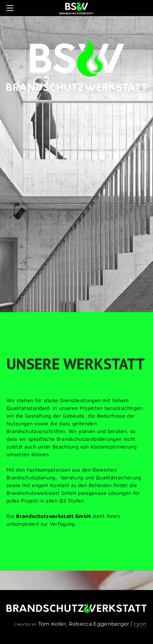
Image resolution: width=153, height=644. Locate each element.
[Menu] (11, 8)
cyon (140, 624)
